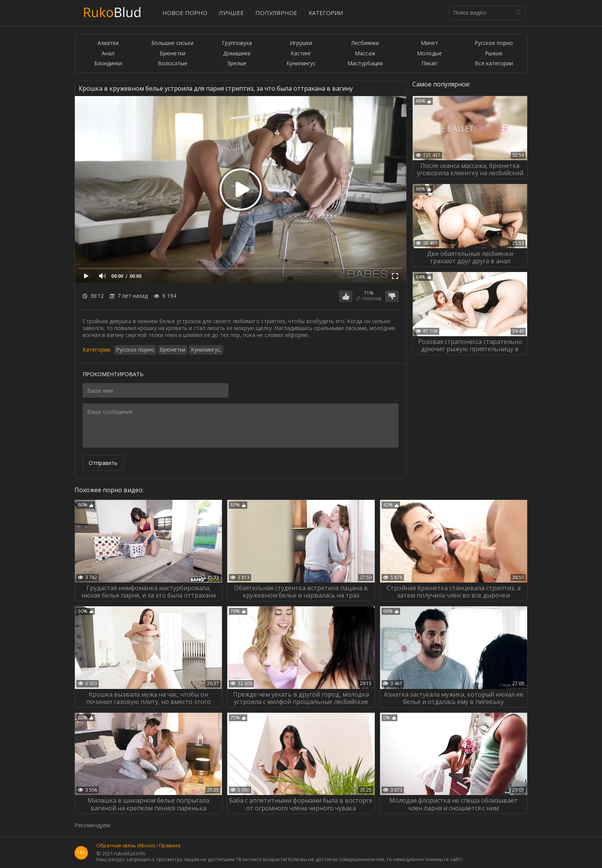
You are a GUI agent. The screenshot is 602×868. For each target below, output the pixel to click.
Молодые (429, 54)
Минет (429, 43)
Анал (108, 54)
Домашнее (237, 54)
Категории (326, 13)
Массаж (365, 54)
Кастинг (301, 54)
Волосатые (173, 64)
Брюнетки (173, 54)
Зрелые (237, 64)
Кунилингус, (206, 349)
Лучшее (231, 13)
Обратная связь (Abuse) (126, 846)
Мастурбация (365, 64)
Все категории (494, 64)
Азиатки (108, 43)
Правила (170, 846)
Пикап (429, 64)
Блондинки (108, 64)
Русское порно (494, 43)
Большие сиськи (172, 43)
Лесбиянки (365, 43)
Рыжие (494, 54)
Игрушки (301, 43)
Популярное (276, 13)
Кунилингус (301, 64)
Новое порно (185, 13)
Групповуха (237, 43)
